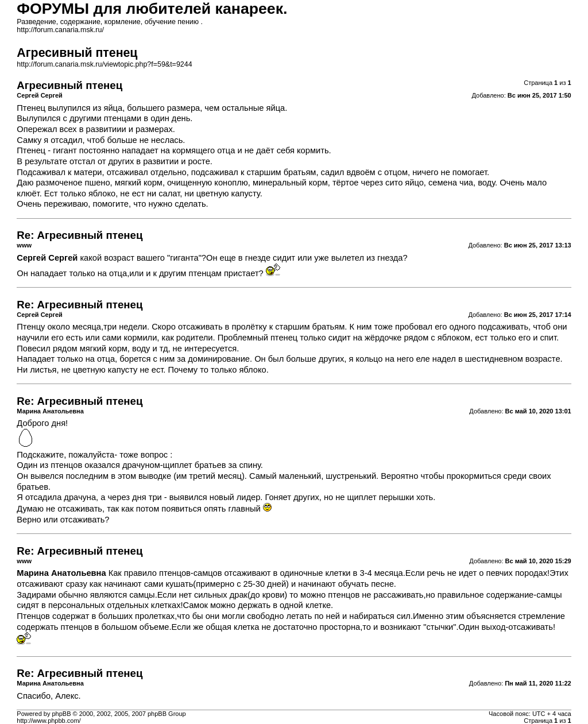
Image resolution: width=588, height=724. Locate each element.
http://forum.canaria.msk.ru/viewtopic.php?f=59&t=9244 (104, 64)
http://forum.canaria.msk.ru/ (60, 30)
